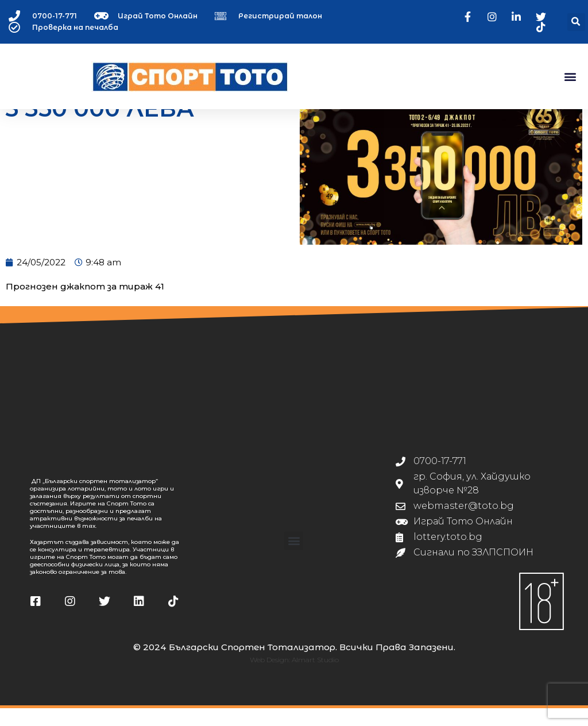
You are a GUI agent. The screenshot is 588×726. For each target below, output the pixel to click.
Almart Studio (315, 677)
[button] (576, 22)
